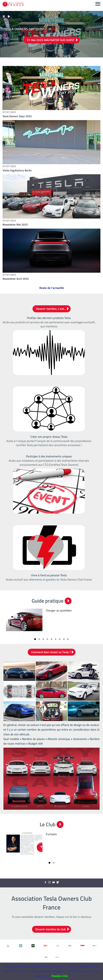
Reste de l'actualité (52, 288)
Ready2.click (60, 976)
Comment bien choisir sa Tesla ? (52, 652)
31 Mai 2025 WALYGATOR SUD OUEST (52, 40)
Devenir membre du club (52, 929)
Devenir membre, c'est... (52, 309)
